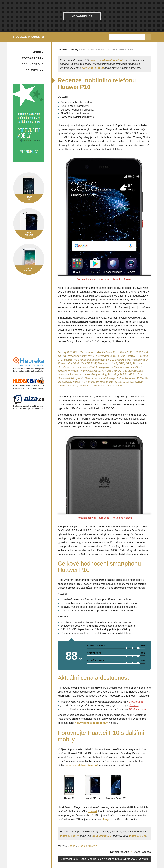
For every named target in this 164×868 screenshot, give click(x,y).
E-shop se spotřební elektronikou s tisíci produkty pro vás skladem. (29, 406)
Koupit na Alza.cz (122, 279)
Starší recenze (142, 852)
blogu (107, 819)
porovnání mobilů (93, 68)
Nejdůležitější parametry (75, 106)
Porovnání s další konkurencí (78, 117)
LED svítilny (34, 70)
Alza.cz (134, 705)
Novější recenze (120, 852)
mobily (74, 50)
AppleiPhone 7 (29, 268)
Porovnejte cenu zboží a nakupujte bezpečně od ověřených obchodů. (29, 369)
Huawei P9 (69, 797)
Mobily (72, 846)
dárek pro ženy (69, 836)
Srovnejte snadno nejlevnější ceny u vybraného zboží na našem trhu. (29, 386)
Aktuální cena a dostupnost (76, 113)
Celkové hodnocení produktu (77, 110)
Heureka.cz (136, 702)
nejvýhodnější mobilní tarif (92, 723)
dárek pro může (101, 836)
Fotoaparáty (33, 58)
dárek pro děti (138, 836)
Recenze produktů (29, 37)
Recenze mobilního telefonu (77, 102)
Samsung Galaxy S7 (116, 797)
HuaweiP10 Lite (29, 233)
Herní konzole (32, 64)
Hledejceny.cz (138, 709)
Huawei (92, 811)
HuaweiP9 (29, 197)
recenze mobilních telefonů (106, 60)
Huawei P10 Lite (93, 797)
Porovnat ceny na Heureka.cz (93, 279)
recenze (63, 50)
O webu (143, 859)
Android (82, 846)
